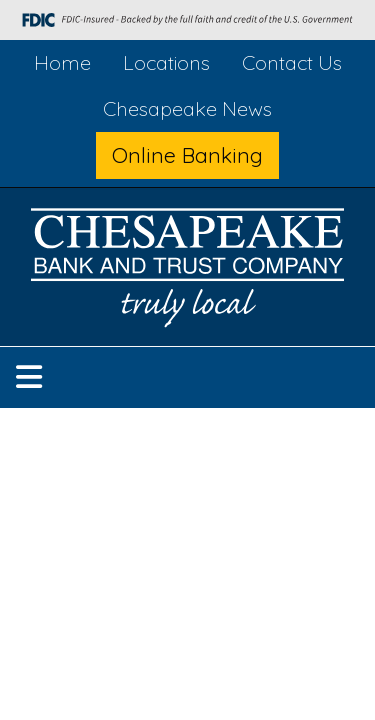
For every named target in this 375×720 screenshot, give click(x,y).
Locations (166, 62)
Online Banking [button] (187, 155)
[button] (29, 377)
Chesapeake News (187, 108)
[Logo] (188, 271)
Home (62, 62)
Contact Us (292, 62)
